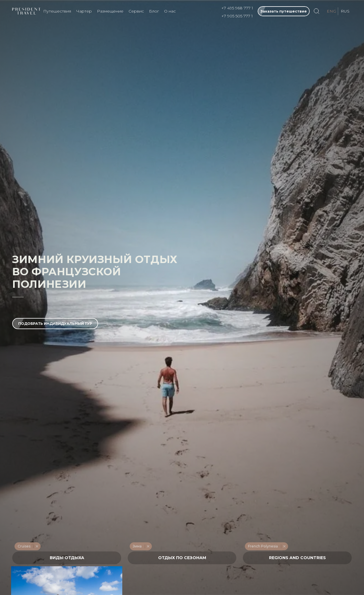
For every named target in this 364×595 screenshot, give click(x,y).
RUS (345, 11)
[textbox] (67, 558)
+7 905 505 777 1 (237, 16)
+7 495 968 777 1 (237, 8)
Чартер (84, 11)
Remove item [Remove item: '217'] (148, 546)
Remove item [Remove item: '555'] (284, 546)
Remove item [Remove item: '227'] (37, 546)
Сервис (136, 11)
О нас (170, 11)
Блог (154, 11)
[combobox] (67, 558)
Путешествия (57, 11)
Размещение (110, 11)
